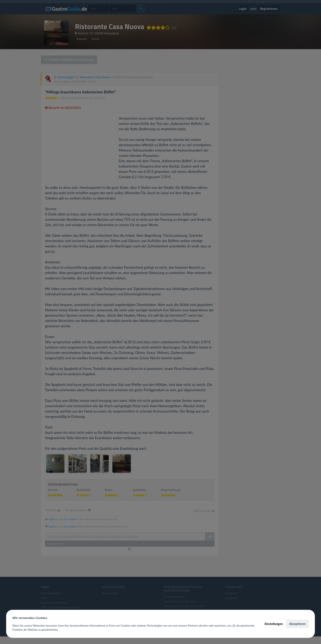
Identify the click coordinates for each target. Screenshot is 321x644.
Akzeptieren (297, 624)
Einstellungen (274, 624)
